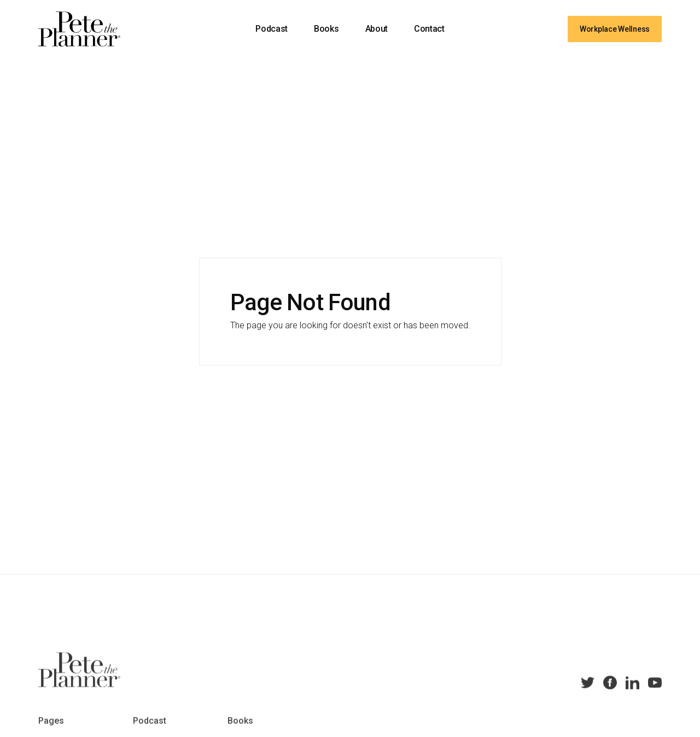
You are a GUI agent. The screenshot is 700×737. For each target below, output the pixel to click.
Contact (429, 29)
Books (326, 29)
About (377, 29)
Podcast (272, 29)
